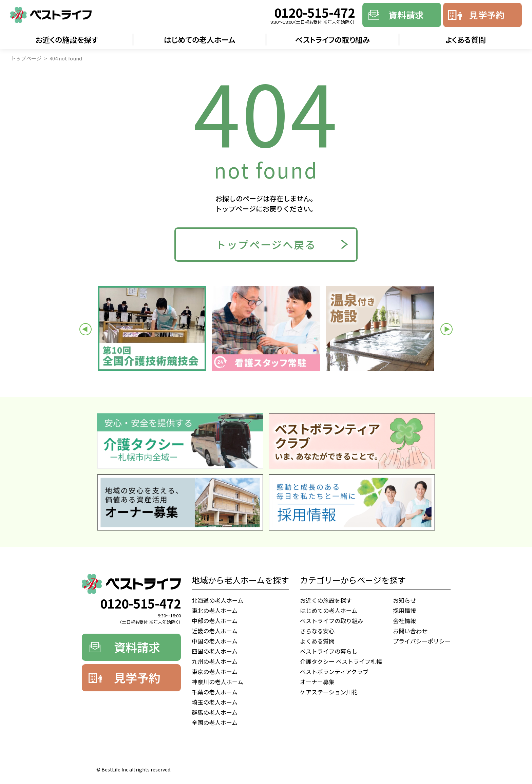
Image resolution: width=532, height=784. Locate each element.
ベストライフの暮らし (329, 651)
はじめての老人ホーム (200, 39)
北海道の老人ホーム (217, 600)
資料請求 (406, 15)
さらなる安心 (317, 631)
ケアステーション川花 (329, 692)
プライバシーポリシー (422, 641)
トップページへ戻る (266, 244)
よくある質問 (466, 39)
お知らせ (404, 600)
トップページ (26, 58)
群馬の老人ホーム (215, 712)
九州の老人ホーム (215, 661)
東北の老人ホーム (215, 610)
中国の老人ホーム (215, 641)
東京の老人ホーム (215, 671)
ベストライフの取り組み (333, 39)
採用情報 (404, 610)
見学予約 (487, 15)
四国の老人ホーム (215, 651)
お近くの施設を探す (67, 39)
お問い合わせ (410, 631)
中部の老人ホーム (215, 621)
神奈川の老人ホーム (217, 682)
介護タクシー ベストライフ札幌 (341, 661)
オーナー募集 (317, 682)
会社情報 (404, 621)
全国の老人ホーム (215, 722)
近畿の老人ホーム (215, 631)
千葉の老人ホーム (215, 692)
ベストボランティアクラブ (334, 671)
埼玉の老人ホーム (215, 702)
